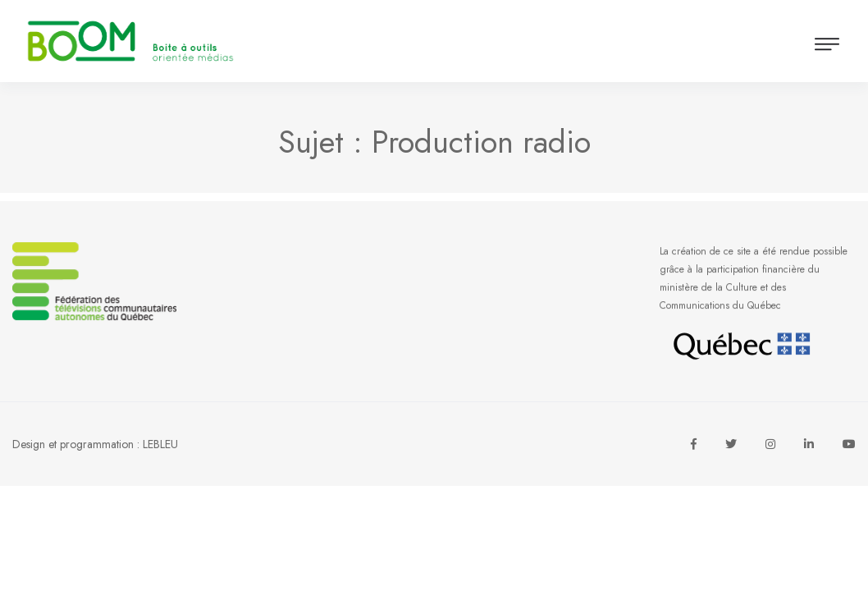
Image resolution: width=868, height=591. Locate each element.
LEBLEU (160, 444)
